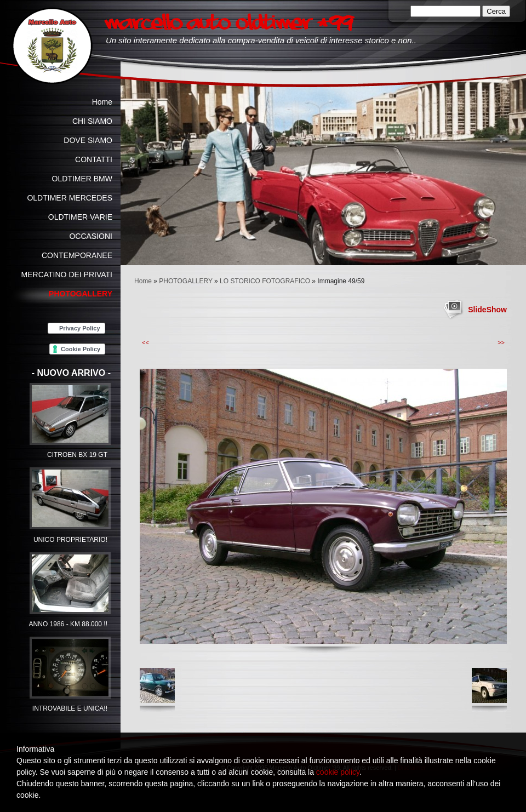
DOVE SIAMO (88, 140)
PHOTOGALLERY (185, 281)
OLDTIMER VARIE (80, 217)
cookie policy (338, 772)
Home (143, 281)
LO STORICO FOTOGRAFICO (265, 281)
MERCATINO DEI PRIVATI (67, 275)
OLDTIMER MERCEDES (70, 198)
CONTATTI (94, 159)
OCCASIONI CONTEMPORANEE (77, 246)
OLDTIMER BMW (82, 179)
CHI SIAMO (92, 121)
